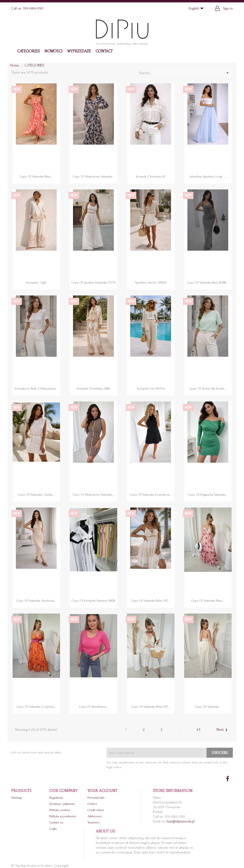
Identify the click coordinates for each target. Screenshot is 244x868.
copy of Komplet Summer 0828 (93, 601)
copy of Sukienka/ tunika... (36, 495)
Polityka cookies (60, 810)
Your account (102, 791)
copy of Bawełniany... (93, 707)
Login (53, 829)
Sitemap (17, 798)
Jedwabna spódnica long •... (208, 176)
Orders (92, 804)
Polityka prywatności (63, 816)
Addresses (94, 816)
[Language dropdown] (197, 9)
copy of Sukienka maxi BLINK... (208, 282)
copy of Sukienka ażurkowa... (36, 601)
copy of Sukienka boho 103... (151, 707)
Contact (104, 51)
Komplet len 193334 (151, 388)
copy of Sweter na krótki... (208, 388)
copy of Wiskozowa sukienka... (93, 176)
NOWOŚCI (53, 51)
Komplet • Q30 (36, 282)
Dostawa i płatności (62, 804)
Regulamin (56, 798)
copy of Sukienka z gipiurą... (36, 707)
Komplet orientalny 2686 (93, 388)
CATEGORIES (28, 51)
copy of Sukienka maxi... (36, 176)
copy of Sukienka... (208, 707)
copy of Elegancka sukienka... (208, 495)
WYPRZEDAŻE (79, 51)
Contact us (56, 822)
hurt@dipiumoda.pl (181, 821)
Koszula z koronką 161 (151, 176)
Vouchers (94, 822)
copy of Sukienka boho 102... (151, 601)
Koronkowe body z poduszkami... (36, 388)
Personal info (96, 798)
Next (223, 730)
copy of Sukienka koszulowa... (151, 495)
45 (199, 730)
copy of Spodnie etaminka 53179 (93, 282)
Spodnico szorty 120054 (151, 282)
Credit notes (96, 810)
